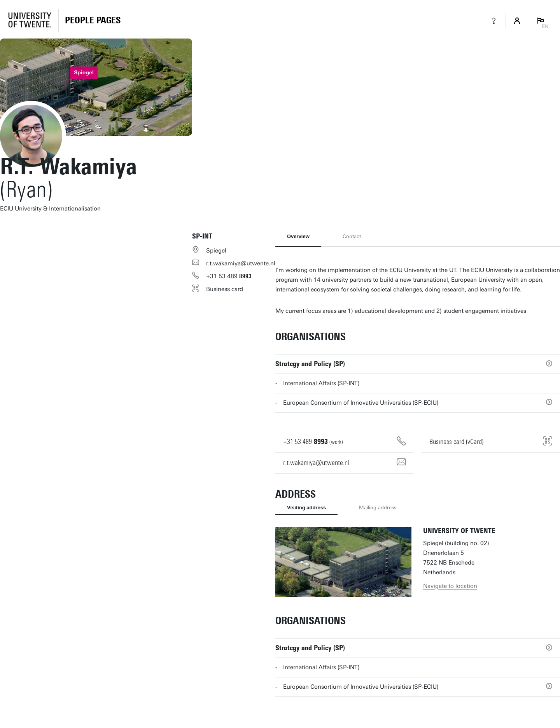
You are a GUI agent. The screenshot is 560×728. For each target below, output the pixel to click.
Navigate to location (450, 586)
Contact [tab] (352, 236)
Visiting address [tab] (306, 508)
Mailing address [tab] (378, 508)
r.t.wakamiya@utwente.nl (241, 263)
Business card (225, 289)
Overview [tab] (298, 236)
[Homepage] (93, 21)
